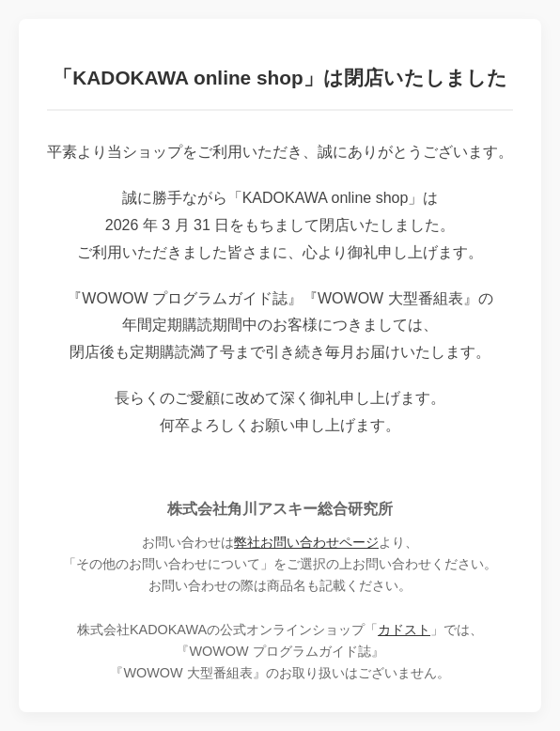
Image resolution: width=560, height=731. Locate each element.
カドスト (404, 630)
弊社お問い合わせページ (306, 542)
